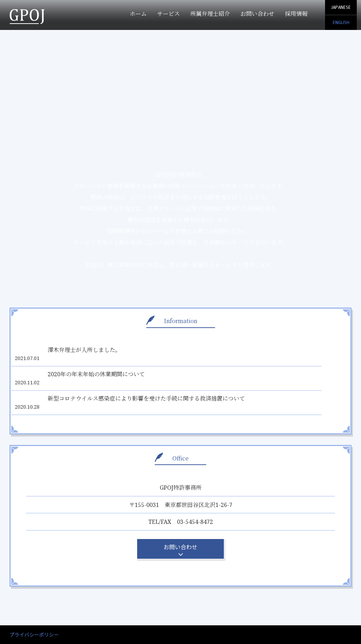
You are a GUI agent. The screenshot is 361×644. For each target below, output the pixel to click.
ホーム (138, 14)
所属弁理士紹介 (210, 14)
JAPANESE (341, 7)
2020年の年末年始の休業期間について (104, 366)
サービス (169, 14)
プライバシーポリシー (34, 611)
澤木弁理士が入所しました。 (92, 350)
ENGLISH (341, 22)
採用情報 (296, 14)
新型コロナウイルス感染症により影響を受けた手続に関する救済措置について (154, 383)
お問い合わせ (257, 14)
